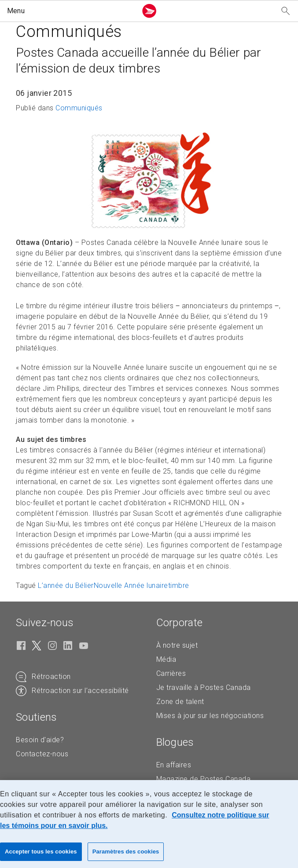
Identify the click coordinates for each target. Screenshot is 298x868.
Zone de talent (180, 702)
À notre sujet (177, 645)
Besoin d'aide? (40, 740)
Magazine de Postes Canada (204, 779)
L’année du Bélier (66, 585)
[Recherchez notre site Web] (286, 11)
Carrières (171, 673)
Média (166, 659)
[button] (70, 11)
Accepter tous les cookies (41, 852)
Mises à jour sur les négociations (210, 716)
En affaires (174, 765)
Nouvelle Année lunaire (131, 585)
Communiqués (79, 108)
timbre (179, 585)
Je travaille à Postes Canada (204, 687)
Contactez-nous (42, 754)
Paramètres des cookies (126, 852)
